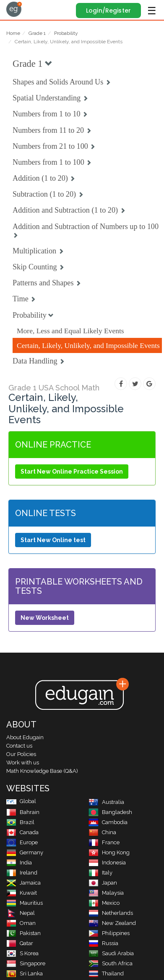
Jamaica (23, 883)
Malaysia (106, 893)
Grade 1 (37, 33)
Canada (22, 832)
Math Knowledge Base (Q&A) (42, 771)
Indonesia (107, 863)
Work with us (23, 763)
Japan (103, 883)
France (104, 842)
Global (21, 801)
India (19, 863)
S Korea (22, 953)
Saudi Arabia (111, 953)
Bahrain (23, 812)
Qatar (20, 943)
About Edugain (25, 737)
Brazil (20, 822)
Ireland (22, 873)
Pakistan (23, 933)
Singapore (26, 963)
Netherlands (111, 913)
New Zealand (112, 923)
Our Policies (21, 754)
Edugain (14, 9)
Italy (100, 873)
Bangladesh (110, 812)
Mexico (104, 903)
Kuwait (22, 893)
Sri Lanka (25, 973)
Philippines (109, 933)
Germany (25, 852)
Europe (22, 842)
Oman (21, 923)
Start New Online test (53, 540)
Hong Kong (109, 852)
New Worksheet (45, 618)
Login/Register (108, 11)
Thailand (106, 973)
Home (13, 33)
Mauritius (25, 903)
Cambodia (108, 822)
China (102, 832)
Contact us (19, 746)
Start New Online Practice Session (72, 472)
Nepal (21, 913)
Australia (106, 802)
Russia (103, 943)
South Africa (111, 963)
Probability (66, 33)
